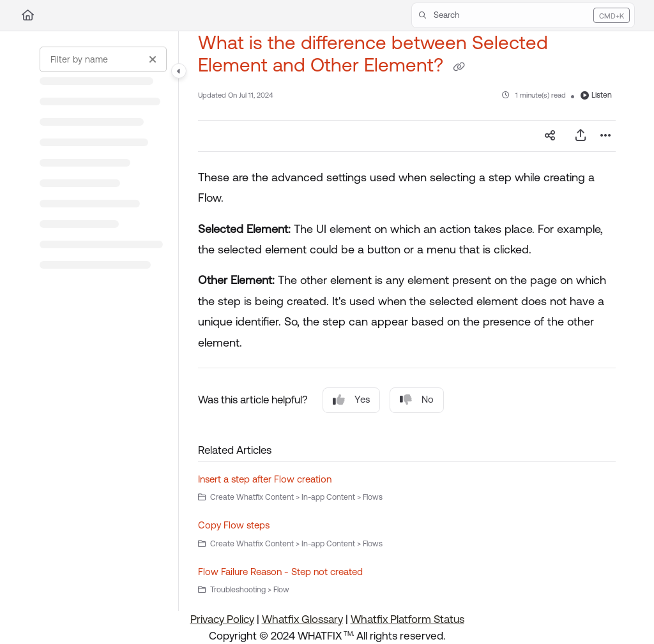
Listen (596, 95)
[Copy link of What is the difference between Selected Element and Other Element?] (459, 67)
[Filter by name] (103, 59)
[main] (407, 321)
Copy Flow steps (234, 525)
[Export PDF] (581, 136)
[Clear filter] (153, 59)
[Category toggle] (179, 71)
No (417, 400)
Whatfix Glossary (302, 619)
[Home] (28, 15)
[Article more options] (605, 136)
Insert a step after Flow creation (265, 479)
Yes (351, 400)
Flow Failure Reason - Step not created (280, 572)
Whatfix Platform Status (407, 619)
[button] (523, 15)
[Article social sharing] (550, 136)
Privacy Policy (222, 619)
